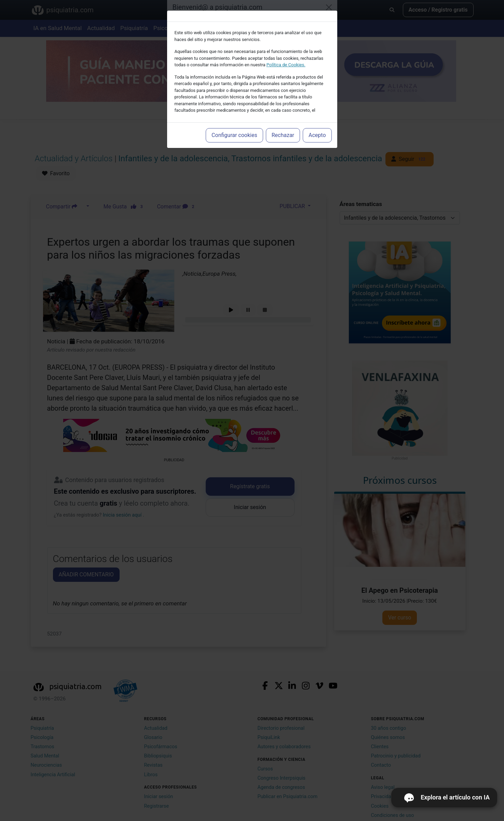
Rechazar (283, 135)
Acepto (317, 135)
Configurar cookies (234, 135)
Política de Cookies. (286, 65)
